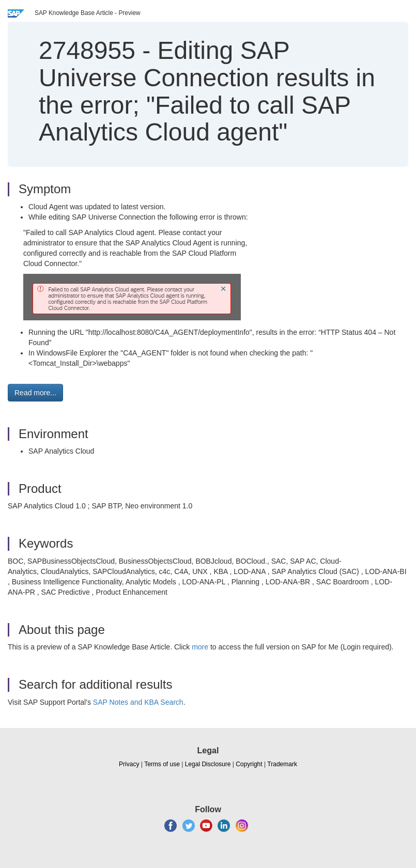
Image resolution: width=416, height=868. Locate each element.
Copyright (249, 764)
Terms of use (162, 764)
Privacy (129, 764)
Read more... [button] (35, 393)
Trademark (282, 764)
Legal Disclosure (208, 764)
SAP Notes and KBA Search (138, 702)
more (200, 647)
